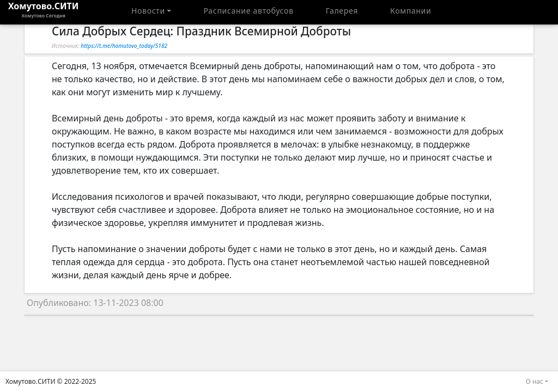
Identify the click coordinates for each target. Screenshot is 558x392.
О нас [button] (535, 381)
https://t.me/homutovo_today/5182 (124, 46)
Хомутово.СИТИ (44, 12)
